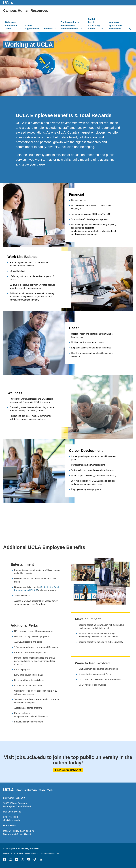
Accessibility (18, 853)
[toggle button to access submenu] (20, 29)
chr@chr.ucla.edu (11, 820)
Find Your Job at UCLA (67, 770)
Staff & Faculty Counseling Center (94, 24)
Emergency (8, 853)
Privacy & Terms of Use (50, 853)
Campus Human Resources (26, 11)
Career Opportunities (32, 27)
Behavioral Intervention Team (11, 25)
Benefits (48, 29)
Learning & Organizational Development (115, 25)
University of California (30, 849)
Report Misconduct (32, 853)
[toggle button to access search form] (131, 29)
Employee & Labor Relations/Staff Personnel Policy (70, 25)
